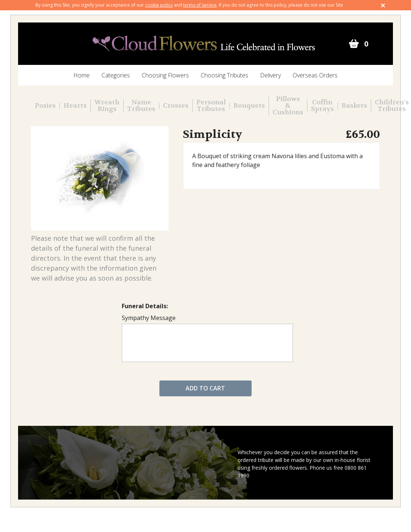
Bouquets (249, 106)
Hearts (75, 106)
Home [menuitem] (82, 75)
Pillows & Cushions (288, 106)
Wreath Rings (107, 106)
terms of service (200, 5)
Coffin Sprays (322, 106)
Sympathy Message (149, 318)
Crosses (176, 106)
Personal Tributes (211, 106)
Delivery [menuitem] (270, 75)
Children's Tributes (392, 106)
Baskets (354, 106)
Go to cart (353, 44)
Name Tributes (141, 106)
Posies (45, 106)
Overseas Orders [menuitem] (315, 75)
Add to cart (205, 388)
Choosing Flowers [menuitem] (165, 75)
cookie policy (159, 5)
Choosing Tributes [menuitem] (225, 75)
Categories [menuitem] (116, 75)
